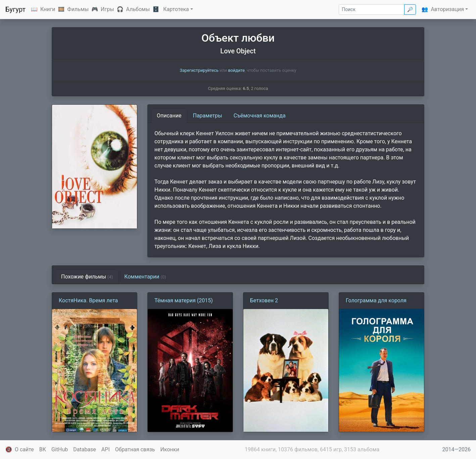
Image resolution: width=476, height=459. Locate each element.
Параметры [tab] (208, 116)
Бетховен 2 (264, 300)
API (106, 449)
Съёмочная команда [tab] (260, 116)
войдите (236, 70)
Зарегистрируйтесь (199, 70)
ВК (43, 449)
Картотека (176, 9)
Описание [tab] (169, 116)
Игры (107, 9)
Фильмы (78, 9)
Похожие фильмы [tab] (87, 277)
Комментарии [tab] (145, 277)
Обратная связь (135, 449)
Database (85, 449)
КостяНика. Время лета (88, 300)
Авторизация (447, 9)
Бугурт (15, 9)
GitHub (60, 449)
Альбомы (138, 9)
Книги (48, 9)
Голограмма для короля (376, 300)
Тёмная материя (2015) (184, 300)
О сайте (24, 449)
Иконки (170, 449)
